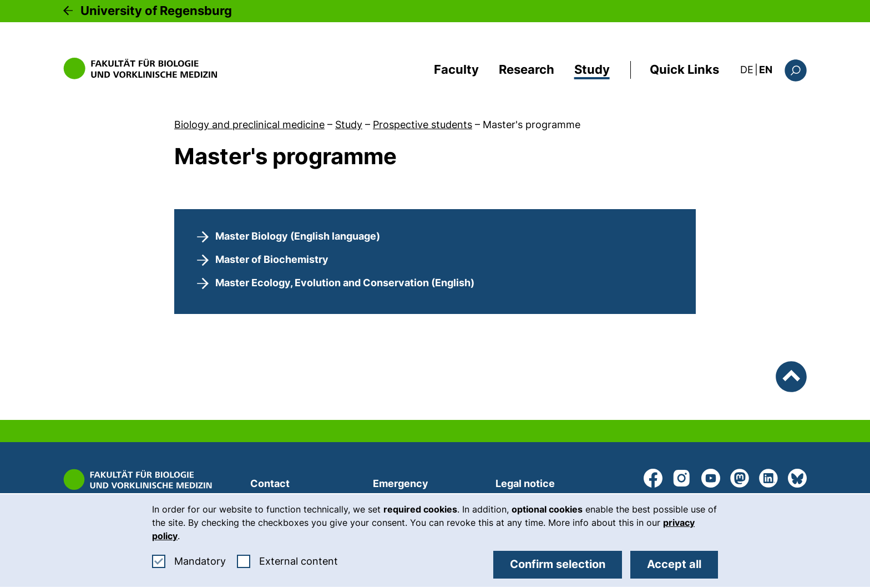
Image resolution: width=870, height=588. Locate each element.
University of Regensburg (156, 11)
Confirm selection (558, 564)
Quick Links (684, 69)
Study (592, 69)
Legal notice (525, 483)
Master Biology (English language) (298, 236)
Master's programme (532, 125)
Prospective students (423, 125)
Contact (270, 483)
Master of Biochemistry (272, 259)
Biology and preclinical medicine (249, 125)
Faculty (456, 69)
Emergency (401, 483)
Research (527, 69)
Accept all (674, 564)
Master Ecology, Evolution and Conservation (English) (345, 283)
